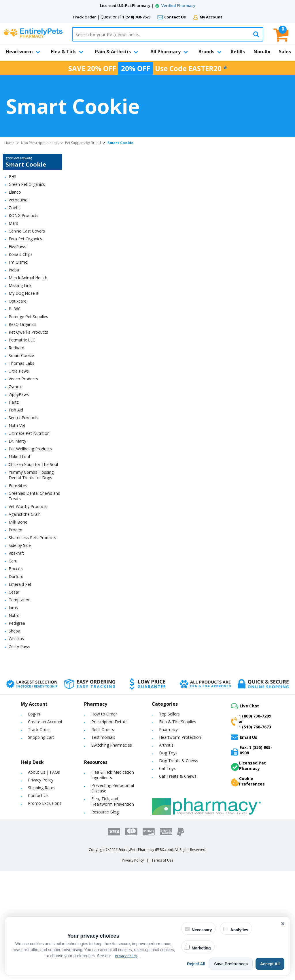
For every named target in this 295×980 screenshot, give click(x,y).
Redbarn (16, 348)
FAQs (55, 772)
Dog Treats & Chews (179, 761)
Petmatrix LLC (22, 340)
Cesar (14, 592)
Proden (15, 530)
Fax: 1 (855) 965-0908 (252, 750)
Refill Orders (103, 729)
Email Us (244, 737)
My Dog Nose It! (24, 293)
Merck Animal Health (28, 278)
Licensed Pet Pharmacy (248, 766)
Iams (13, 608)
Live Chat (245, 706)
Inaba (14, 270)
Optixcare (18, 301)
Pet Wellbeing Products (30, 449)
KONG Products (23, 215)
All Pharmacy (169, 52)
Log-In (34, 714)
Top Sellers (169, 714)
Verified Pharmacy (178, 5)
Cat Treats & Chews (178, 776)
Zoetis (15, 208)
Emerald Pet (20, 584)
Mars (13, 223)
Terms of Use (162, 860)
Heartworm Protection (180, 737)
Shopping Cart (41, 737)
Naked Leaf (19, 457)
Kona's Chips (21, 254)
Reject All (196, 964)
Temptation (20, 600)
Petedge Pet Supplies (28, 317)
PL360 (15, 309)
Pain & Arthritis (117, 52)
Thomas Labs (21, 363)
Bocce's (16, 569)
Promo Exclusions (45, 803)
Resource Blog (105, 812)
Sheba (14, 631)
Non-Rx (262, 52)
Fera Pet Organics (25, 239)
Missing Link (20, 285)
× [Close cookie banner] (283, 924)
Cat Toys (167, 768)
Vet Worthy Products (28, 506)
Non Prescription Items (40, 143)
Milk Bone (18, 522)
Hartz (14, 402)
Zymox (15, 387)
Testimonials (103, 737)
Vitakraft (16, 553)
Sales (285, 52)
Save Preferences (231, 964)
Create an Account (45, 722)
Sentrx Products (23, 418)
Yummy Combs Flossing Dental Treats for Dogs (31, 475)
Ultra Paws (19, 371)
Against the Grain (25, 514)
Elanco (15, 192)
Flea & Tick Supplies (178, 722)
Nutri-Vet (17, 425)
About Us (37, 772)
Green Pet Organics (27, 184)
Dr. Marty (17, 441)
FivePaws (17, 247)
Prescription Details (109, 722)
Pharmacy (168, 729)
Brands (210, 52)
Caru (13, 561)
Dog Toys (168, 753)
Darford (16, 576)
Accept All (270, 964)
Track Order (84, 17)
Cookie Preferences (248, 781)
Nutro (14, 615)
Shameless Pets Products (32, 538)
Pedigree (17, 623)
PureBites (18, 485)
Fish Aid (16, 410)
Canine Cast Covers (27, 231)
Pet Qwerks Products (28, 332)
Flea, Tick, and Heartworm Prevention (113, 801)
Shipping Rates (42, 788)
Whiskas (16, 639)
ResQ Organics (22, 324)
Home (9, 143)
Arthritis (166, 745)
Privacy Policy (41, 780)
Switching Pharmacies (112, 745)
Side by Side (20, 545)
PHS (13, 176)
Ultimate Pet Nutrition (29, 433)
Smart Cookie (21, 355)
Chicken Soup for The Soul (33, 464)
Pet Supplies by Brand (83, 143)
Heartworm (23, 52)
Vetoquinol (19, 200)
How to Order (104, 714)
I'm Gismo (18, 262)
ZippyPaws (19, 394)
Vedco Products (23, 379)
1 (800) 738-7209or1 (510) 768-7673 (251, 721)
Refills (238, 52)
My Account (211, 17)
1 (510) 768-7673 (136, 17)
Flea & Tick (67, 52)
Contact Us (175, 17)
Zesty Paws (19, 646)
